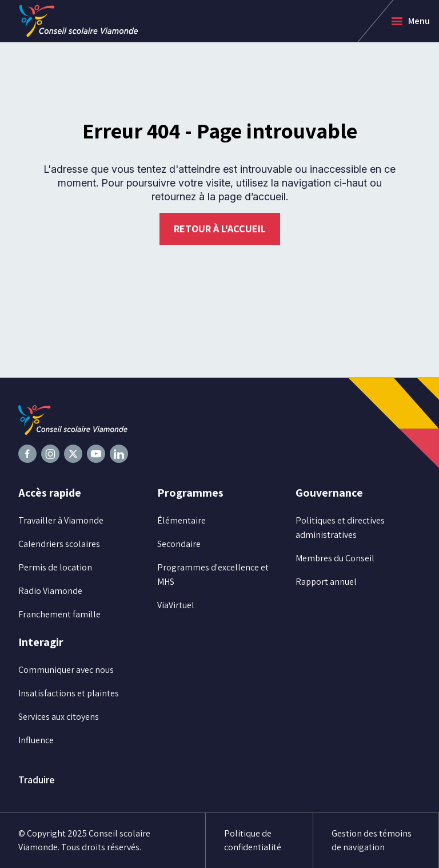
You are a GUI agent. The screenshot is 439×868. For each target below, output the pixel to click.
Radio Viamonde (50, 591)
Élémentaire (181, 520)
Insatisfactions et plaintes (69, 693)
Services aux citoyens (59, 717)
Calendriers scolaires (59, 544)
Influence (36, 740)
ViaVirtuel (176, 605)
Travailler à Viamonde (61, 520)
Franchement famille (59, 614)
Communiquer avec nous (66, 670)
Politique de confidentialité (253, 840)
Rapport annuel (326, 582)
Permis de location (55, 567)
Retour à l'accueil (220, 229)
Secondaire (179, 544)
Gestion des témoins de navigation (372, 840)
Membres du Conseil (335, 558)
